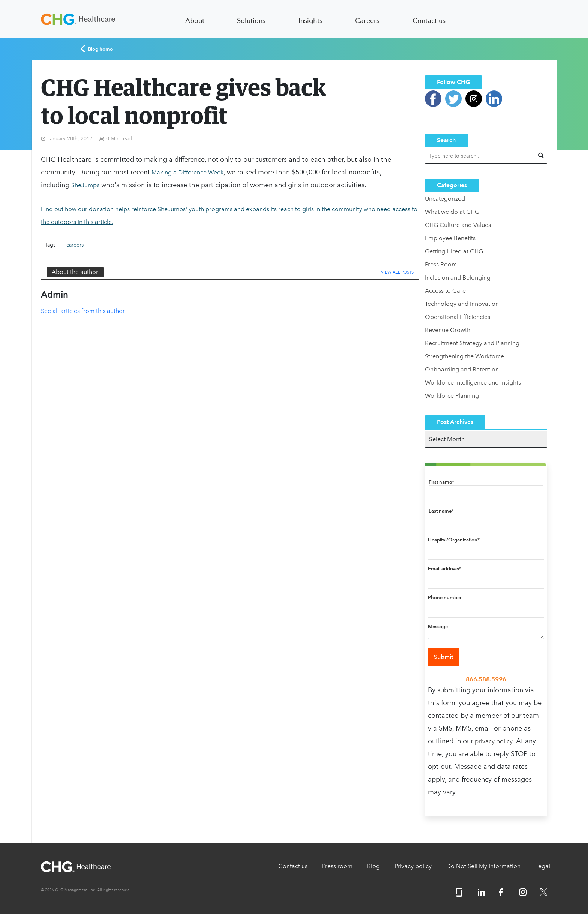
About (195, 20)
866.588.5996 (486, 679)
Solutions (251, 20)
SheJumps (85, 185)
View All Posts (397, 272)
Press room (337, 866)
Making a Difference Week (187, 172)
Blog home (97, 49)
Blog (373, 866)
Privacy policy (413, 866)
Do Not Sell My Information (483, 866)
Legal (543, 866)
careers (75, 245)
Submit (443, 657)
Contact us (429, 20)
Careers (367, 20)
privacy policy (494, 741)
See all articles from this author (83, 311)
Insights (310, 20)
